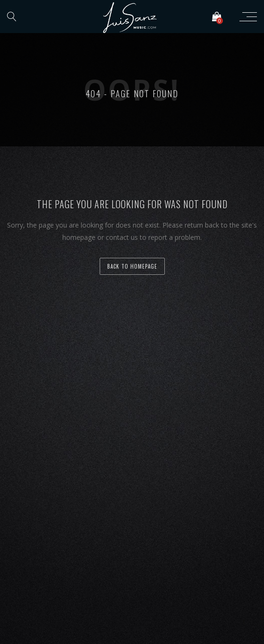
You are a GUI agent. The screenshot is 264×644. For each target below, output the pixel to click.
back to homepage (132, 266)
